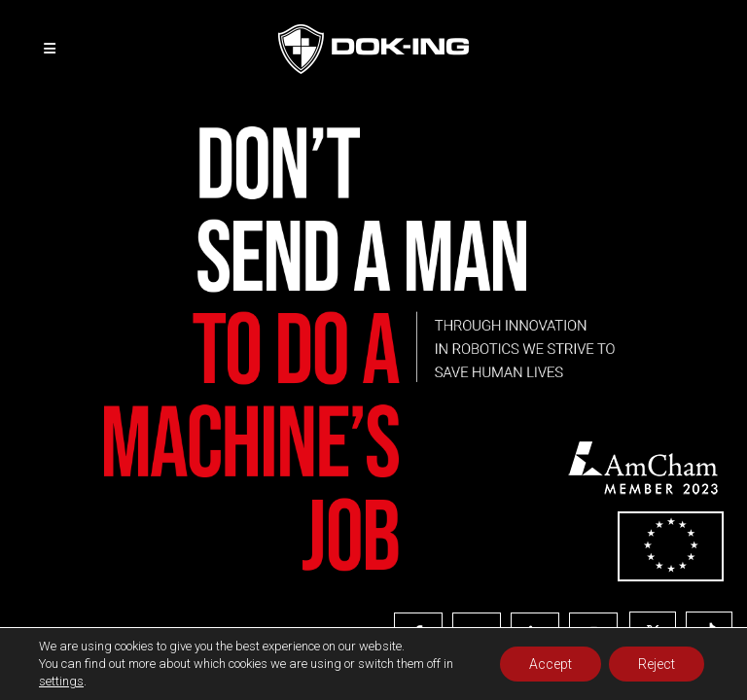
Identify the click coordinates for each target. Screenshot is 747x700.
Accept (551, 664)
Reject (657, 664)
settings (61, 681)
